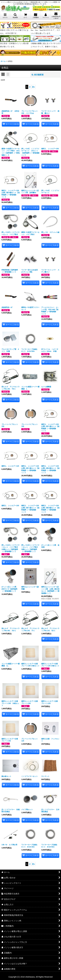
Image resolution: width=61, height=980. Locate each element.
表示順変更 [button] (38, 75)
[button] (15, 16)
